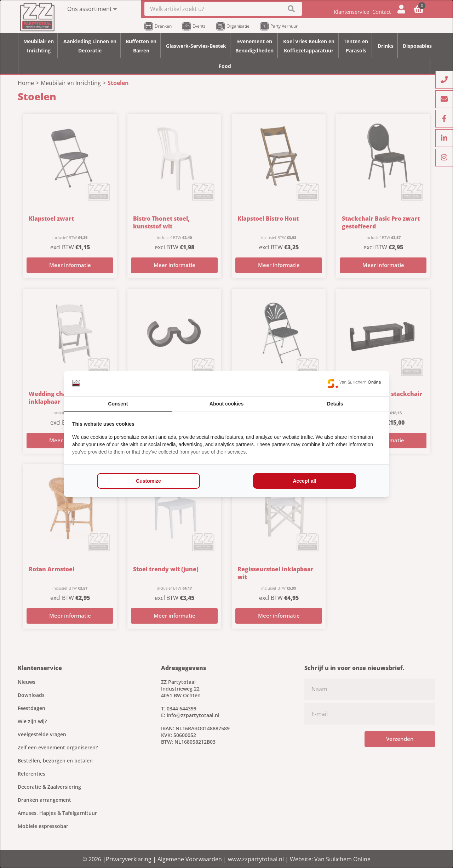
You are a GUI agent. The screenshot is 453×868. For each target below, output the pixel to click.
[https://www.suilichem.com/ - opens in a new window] (354, 384)
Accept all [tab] (304, 481)
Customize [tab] (148, 481)
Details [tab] (335, 404)
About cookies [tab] (226, 404)
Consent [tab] (118, 404)
